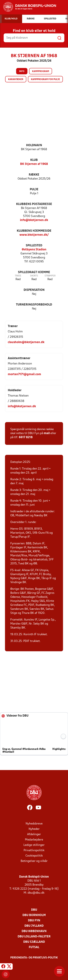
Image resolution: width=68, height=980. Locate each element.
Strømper (50, 276)
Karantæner (16, 79)
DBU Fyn (34, 921)
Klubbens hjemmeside (34, 231)
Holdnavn (34, 145)
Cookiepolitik (34, 856)
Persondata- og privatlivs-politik (34, 958)
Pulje (34, 190)
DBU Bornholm (34, 915)
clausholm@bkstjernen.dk (26, 342)
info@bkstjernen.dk (34, 220)
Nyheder (34, 829)
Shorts (34, 276)
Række (34, 175)
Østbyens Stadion (34, 250)
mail (47, 433)
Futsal (34, 947)
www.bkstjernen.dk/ (34, 235)
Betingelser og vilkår (34, 861)
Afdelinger (34, 834)
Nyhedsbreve (34, 824)
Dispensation (34, 290)
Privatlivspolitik (34, 850)
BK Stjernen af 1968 (34, 164)
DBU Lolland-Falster (34, 937)
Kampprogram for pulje (45, 79)
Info (22, 71)
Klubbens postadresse (34, 204)
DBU (34, 910)
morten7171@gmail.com (24, 374)
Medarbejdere (34, 840)
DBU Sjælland (34, 942)
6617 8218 (26, 437)
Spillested (34, 246)
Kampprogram (41, 71)
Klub (34, 160)
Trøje (18, 276)
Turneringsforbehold (34, 305)
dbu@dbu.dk (36, 893)
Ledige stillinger (34, 845)
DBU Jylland (34, 926)
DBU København (34, 931)
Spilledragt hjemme (34, 272)
